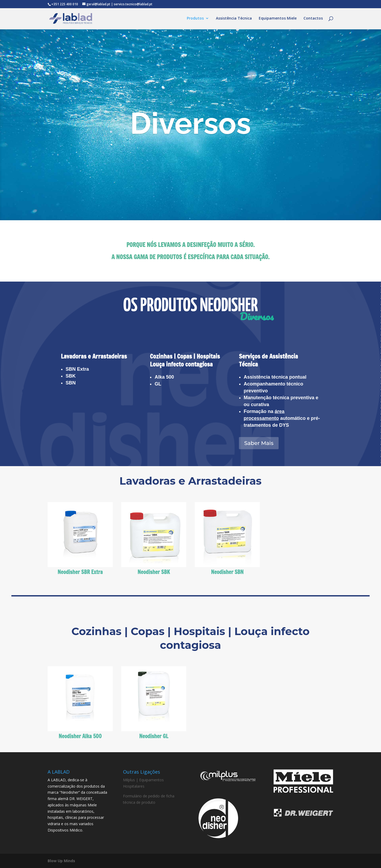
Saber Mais (259, 443)
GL (158, 384)
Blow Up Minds (61, 861)
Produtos (195, 19)
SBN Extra (77, 369)
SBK (71, 376)
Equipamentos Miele (278, 19)
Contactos (313, 19)
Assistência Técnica (234, 19)
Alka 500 (164, 377)
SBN (71, 383)
